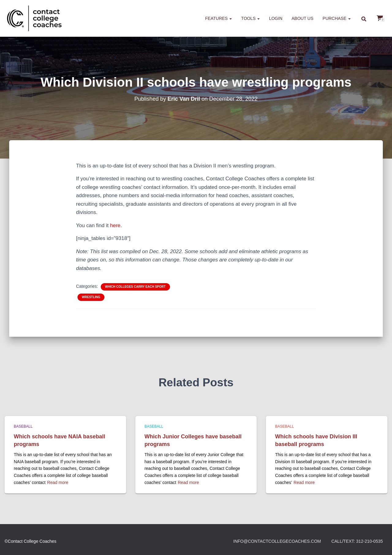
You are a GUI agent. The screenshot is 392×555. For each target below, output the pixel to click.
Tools (250, 18)
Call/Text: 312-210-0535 (357, 541)
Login (276, 18)
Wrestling (91, 297)
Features (219, 18)
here (115, 225)
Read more (58, 482)
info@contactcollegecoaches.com (277, 541)
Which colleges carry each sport (135, 287)
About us (302, 18)
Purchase (337, 18)
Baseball (23, 426)
